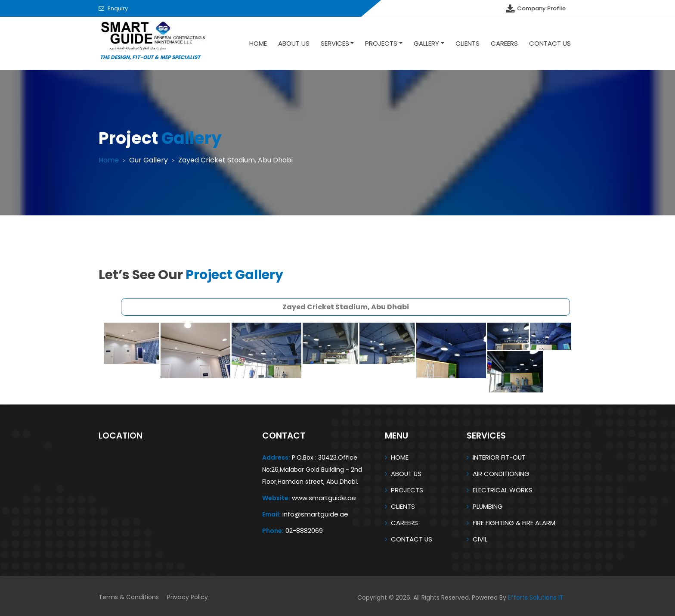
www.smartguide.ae (324, 498)
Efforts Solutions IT (536, 597)
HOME (400, 457)
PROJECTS (407, 490)
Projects (381, 43)
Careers (504, 43)
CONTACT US (412, 539)
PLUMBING (488, 506)
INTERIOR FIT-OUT (499, 457)
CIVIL (480, 539)
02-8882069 (304, 530)
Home (258, 43)
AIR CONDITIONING (501, 474)
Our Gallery (152, 160)
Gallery (426, 43)
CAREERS (404, 523)
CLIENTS (403, 506)
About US (294, 43)
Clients (468, 43)
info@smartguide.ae (315, 514)
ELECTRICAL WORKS (503, 490)
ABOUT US (407, 474)
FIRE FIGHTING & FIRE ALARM (514, 523)
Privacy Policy (187, 597)
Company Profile (535, 8)
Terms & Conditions (128, 597)
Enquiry (118, 8)
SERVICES (335, 43)
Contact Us (550, 43)
